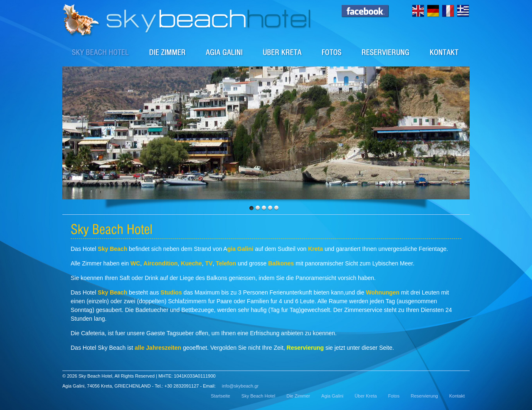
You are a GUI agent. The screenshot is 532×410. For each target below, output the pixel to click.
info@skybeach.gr (240, 386)
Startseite (220, 396)
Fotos (332, 52)
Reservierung (386, 52)
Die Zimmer (168, 52)
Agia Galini (225, 52)
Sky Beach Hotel (101, 52)
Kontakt (445, 52)
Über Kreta (283, 52)
